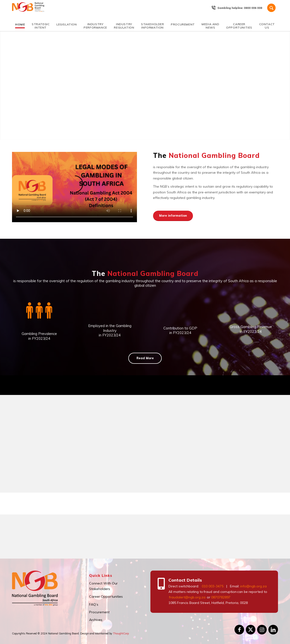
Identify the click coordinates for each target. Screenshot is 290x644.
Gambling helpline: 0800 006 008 (240, 8)
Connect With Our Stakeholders (103, 586)
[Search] (271, 8)
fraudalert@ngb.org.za (187, 597)
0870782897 (221, 597)
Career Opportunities (106, 596)
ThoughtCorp (121, 633)
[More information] (173, 216)
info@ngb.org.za (253, 586)
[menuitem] (240, 8)
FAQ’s (94, 604)
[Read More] (145, 358)
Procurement (99, 612)
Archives (96, 620)
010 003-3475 (213, 586)
